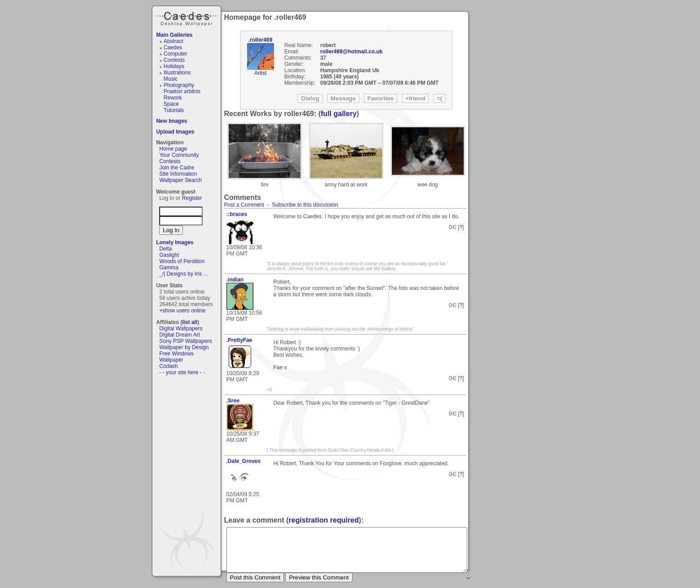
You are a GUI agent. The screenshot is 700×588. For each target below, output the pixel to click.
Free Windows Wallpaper (176, 357)
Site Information (178, 174)
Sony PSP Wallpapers (185, 341)
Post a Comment (244, 205)
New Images (172, 121)
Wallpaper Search (180, 180)
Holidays (174, 66)
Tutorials (174, 110)
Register (192, 198)
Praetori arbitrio (182, 91)
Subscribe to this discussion (305, 205)
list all (190, 322)
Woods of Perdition (182, 261)
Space (171, 104)
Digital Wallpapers (181, 329)
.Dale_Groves (244, 461)
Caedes (187, 17)
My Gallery (385, 269)
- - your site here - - (182, 372)
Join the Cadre (177, 168)
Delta (165, 249)
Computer (176, 54)
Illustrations (177, 73)
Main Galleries (174, 35)
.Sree (233, 401)
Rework (173, 98)
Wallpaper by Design (184, 347)
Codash (168, 366)
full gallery (339, 114)
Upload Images (175, 132)
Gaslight (169, 255)
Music (171, 79)
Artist (260, 73)
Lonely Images (175, 242)
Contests (174, 60)
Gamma (169, 268)
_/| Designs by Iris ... (184, 274)
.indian (235, 280)
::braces (237, 214)
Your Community (179, 155)
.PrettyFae (239, 340)
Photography (179, 85)
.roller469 (260, 40)
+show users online (182, 311)
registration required (324, 520)
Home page (173, 149)
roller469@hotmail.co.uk (351, 52)
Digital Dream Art (180, 335)
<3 (269, 390)
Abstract (174, 41)
